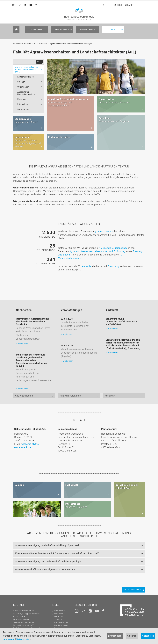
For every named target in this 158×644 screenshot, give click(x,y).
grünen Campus (104, 231)
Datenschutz (23, 639)
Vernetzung (88, 30)
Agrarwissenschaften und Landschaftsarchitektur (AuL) (72, 44)
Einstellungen (115, 636)
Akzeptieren (148, 636)
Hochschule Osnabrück (22, 44)
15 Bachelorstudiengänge (113, 248)
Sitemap (58, 619)
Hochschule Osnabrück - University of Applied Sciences (79, 14)
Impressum (9, 639)
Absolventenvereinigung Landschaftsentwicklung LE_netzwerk (47, 545)
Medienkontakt (61, 625)
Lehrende (86, 266)
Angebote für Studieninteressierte (26, 93)
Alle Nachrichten (24, 396)
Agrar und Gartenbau (81, 251)
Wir (113, 30)
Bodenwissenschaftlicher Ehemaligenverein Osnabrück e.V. (46, 569)
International (23, 104)
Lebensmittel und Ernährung (109, 251)
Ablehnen (132, 636)
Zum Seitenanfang (132, 590)
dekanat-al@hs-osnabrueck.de (27, 446)
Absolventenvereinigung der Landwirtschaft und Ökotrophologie (48, 561)
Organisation (23, 87)
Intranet (129, 5)
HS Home (59, 617)
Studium (37, 30)
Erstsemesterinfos (25, 77)
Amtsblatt (110, 396)
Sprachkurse (23, 109)
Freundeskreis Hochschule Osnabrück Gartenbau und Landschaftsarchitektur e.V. (57, 553)
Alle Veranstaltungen (71, 396)
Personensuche (61, 622)
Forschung (62, 30)
